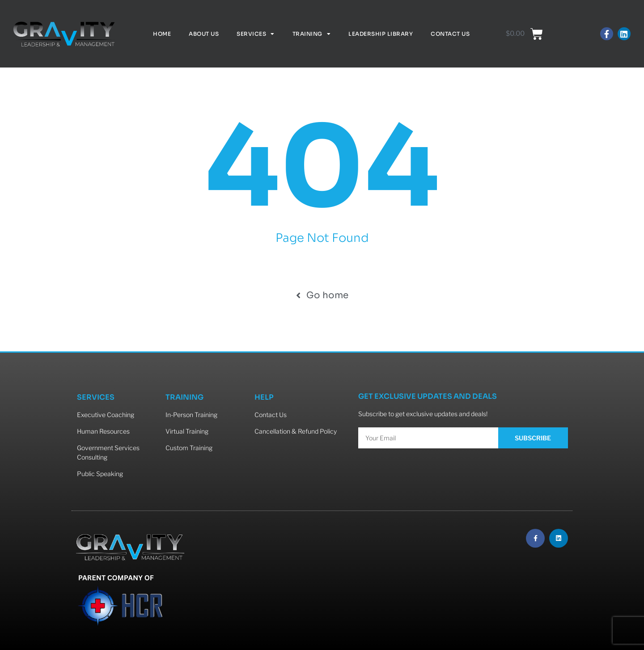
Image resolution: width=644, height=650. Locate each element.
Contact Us (450, 34)
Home (162, 34)
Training (312, 34)
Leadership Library (381, 34)
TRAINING (184, 397)
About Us (204, 34)
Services (256, 34)
